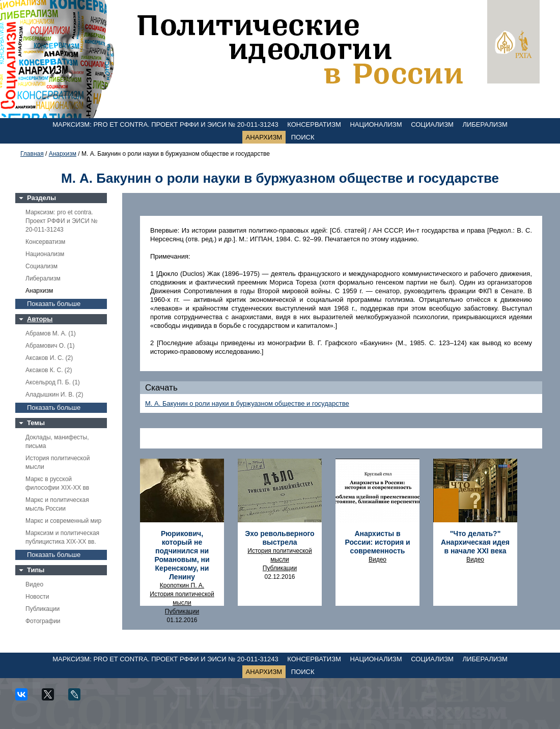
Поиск (303, 137)
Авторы (40, 319)
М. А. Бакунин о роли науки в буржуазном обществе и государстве (247, 403)
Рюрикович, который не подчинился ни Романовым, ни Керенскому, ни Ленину (182, 555)
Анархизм (264, 137)
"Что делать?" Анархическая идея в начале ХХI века (475, 542)
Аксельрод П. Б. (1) (53, 382)
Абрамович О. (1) (50, 346)
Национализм (376, 124)
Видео (34, 584)
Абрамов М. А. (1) (51, 333)
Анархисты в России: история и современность (377, 542)
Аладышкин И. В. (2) (54, 395)
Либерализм (485, 124)
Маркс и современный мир (63, 521)
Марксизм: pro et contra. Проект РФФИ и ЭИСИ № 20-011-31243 (165, 124)
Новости (37, 597)
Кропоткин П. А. (182, 585)
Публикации (43, 609)
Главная (32, 154)
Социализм (432, 124)
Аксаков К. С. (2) (49, 370)
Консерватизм (314, 124)
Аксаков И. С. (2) (49, 358)
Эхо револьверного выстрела (279, 538)
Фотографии (43, 621)
